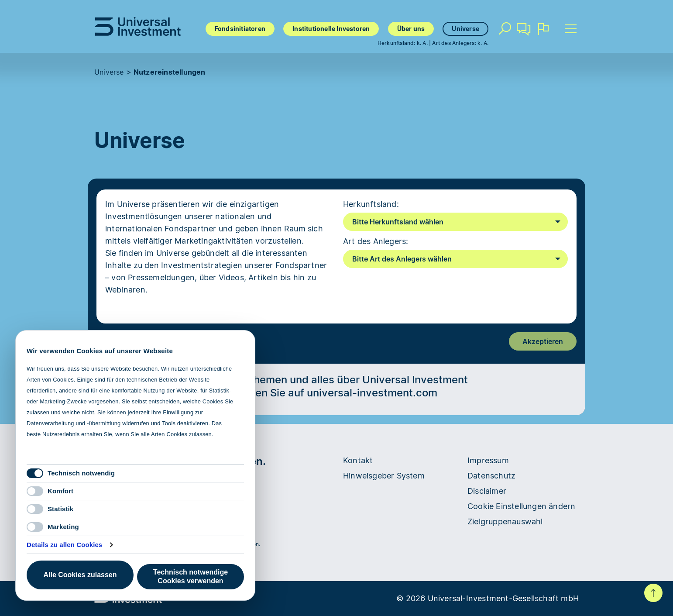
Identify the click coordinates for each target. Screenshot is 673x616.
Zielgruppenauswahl (505, 521)
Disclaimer (487, 491)
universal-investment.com (372, 393)
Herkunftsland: (371, 204)
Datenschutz (491, 476)
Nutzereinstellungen (170, 72)
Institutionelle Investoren (331, 29)
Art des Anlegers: (376, 241)
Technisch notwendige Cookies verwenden (191, 576)
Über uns (411, 29)
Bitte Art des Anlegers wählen (402, 259)
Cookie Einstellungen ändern (521, 506)
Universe (465, 29)
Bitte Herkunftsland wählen (398, 222)
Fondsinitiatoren (240, 29)
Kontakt (524, 32)
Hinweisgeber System (384, 476)
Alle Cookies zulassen (80, 575)
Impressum (488, 460)
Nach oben (653, 593)
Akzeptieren (543, 341)
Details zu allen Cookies (64, 545)
